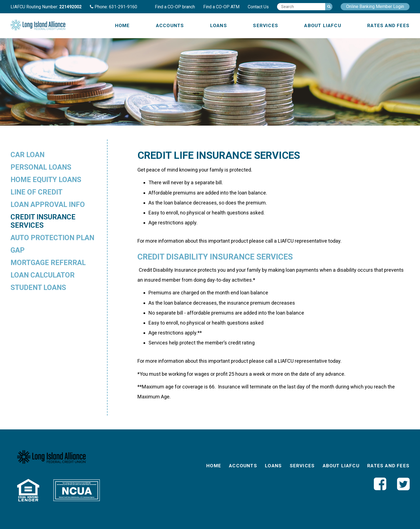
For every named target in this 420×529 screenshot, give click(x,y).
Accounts (170, 25)
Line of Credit (36, 192)
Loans (219, 25)
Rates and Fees (388, 25)
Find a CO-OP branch (175, 7)
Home (122, 25)
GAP (18, 250)
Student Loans (38, 287)
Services (266, 25)
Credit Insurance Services (43, 221)
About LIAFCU (323, 25)
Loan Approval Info (48, 204)
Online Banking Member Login (375, 7)
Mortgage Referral (48, 263)
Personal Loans (41, 167)
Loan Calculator (43, 275)
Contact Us (258, 7)
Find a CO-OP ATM (221, 7)
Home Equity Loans (46, 180)
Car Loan (28, 155)
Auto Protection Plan (52, 238)
